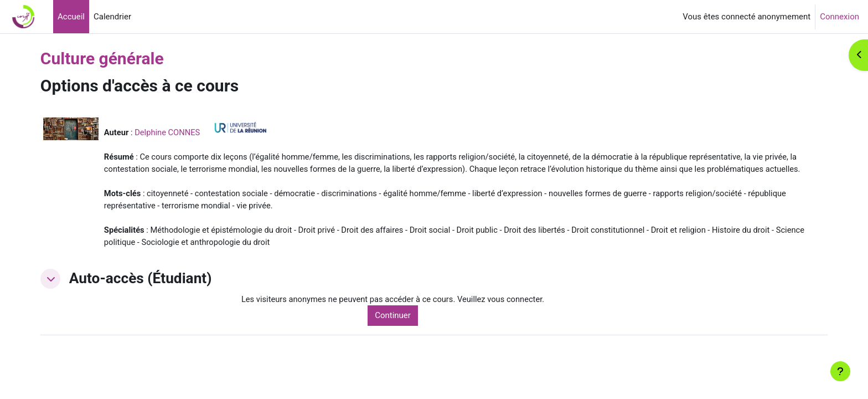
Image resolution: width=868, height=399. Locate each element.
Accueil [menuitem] (71, 17)
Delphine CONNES (184, 132)
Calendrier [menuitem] (112, 17)
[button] (65, 294)
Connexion (839, 17)
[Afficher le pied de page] (840, 371)
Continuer (404, 331)
